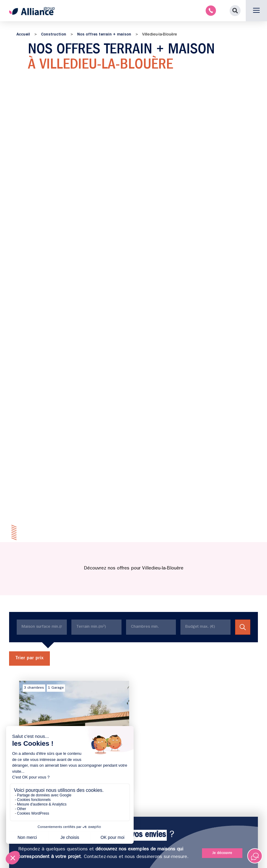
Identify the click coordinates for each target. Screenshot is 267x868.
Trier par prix (29, 658)
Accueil (23, 35)
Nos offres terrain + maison (104, 35)
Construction (54, 35)
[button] (235, 11)
